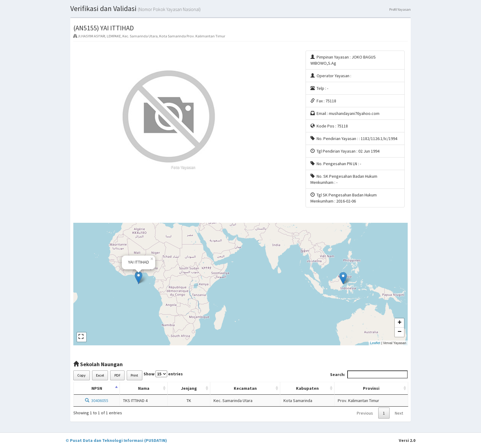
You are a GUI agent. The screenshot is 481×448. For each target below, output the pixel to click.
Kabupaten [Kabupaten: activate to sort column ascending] (307, 388)
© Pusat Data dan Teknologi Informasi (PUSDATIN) (116, 440)
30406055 (97, 401)
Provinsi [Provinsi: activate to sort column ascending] (371, 388)
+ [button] (400, 323)
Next (399, 413)
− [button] (400, 332)
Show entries (163, 374)
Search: (369, 374)
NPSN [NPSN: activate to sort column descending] (97, 388)
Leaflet (375, 343)
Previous (365, 413)
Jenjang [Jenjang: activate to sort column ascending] (189, 388)
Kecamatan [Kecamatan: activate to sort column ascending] (245, 388)
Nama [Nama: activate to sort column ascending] (144, 388)
